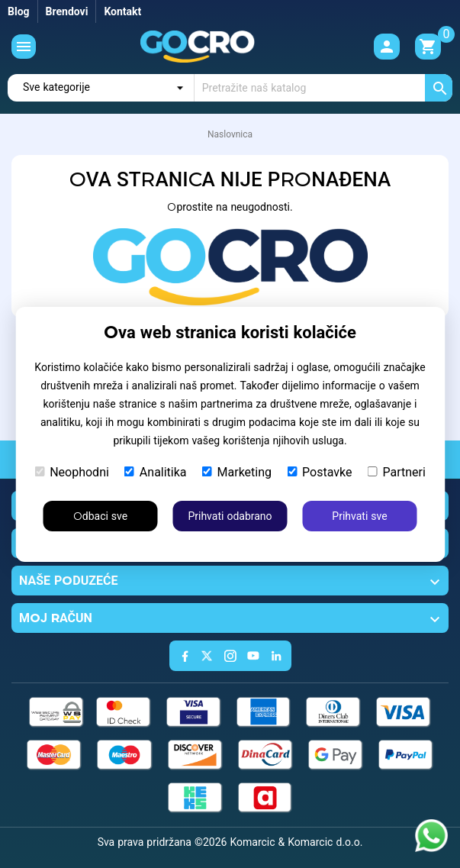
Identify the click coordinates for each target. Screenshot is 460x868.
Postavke (319, 472)
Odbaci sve (100, 516)
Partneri (396, 472)
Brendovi (67, 11)
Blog (19, 11)
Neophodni (72, 472)
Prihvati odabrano (230, 516)
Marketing (237, 472)
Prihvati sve (359, 516)
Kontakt (122, 11)
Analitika (156, 472)
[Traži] (323, 88)
